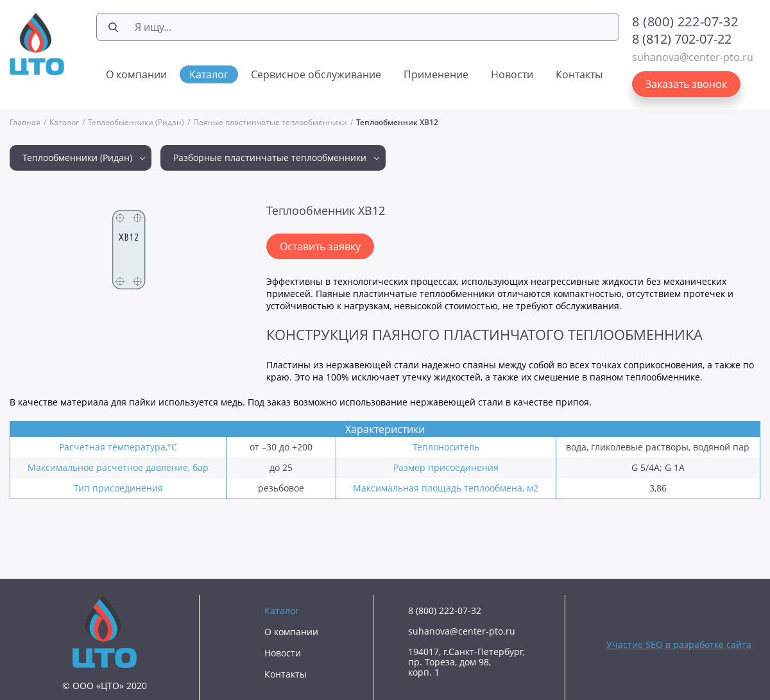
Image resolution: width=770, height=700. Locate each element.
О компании (136, 74)
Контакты (579, 74)
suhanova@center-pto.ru (693, 57)
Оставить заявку (320, 246)
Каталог (209, 74)
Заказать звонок (686, 84)
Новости (512, 74)
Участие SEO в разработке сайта (679, 645)
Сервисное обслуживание (316, 74)
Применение (436, 74)
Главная (25, 122)
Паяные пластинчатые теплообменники (270, 122)
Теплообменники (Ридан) (136, 122)
